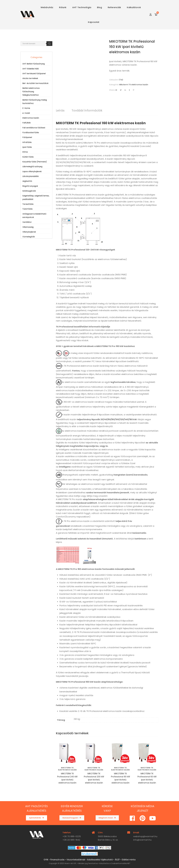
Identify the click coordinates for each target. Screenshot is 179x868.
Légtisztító (27, 181)
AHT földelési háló (31, 69)
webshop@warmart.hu (145, 836)
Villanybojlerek (29, 232)
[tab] (60, 111)
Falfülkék (27, 123)
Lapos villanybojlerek (32, 171)
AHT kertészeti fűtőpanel (34, 74)
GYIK (46, 860)
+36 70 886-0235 (72, 836)
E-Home (26, 108)
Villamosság (28, 227)
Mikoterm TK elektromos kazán (134, 85)
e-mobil (26, 113)
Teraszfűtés (28, 204)
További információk (87, 110)
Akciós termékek (30, 78)
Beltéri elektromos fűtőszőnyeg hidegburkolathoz (31, 92)
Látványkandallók (31, 176)
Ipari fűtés (27, 147)
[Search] (49, 44)
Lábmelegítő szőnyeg (32, 167)
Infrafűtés (27, 142)
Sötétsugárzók (29, 191)
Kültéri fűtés (28, 157)
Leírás (60, 110)
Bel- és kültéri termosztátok (35, 83)
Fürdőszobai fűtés (31, 133)
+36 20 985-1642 (71, 840)
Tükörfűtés (27, 209)
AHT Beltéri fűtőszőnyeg (34, 64)
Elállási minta (129, 860)
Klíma (25, 152)
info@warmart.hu (142, 840)
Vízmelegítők (29, 237)
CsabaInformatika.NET (121, 863)
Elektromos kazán (31, 118)
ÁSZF (117, 860)
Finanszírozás (57, 860)
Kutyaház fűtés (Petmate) (35, 162)
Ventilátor (27, 222)
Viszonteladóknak (76, 860)
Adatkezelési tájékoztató (100, 860)
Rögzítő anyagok (30, 186)
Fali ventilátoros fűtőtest (34, 128)
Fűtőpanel (27, 137)
